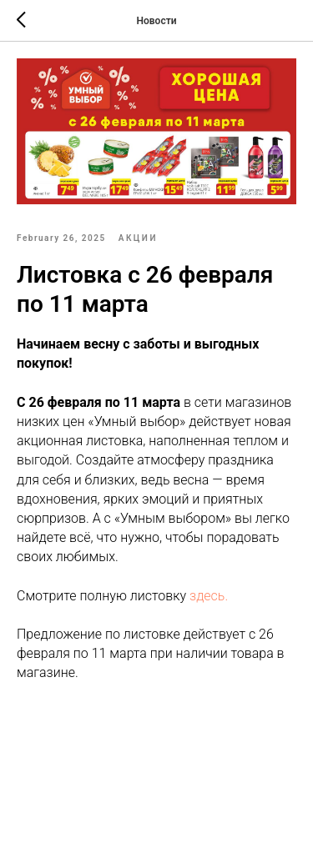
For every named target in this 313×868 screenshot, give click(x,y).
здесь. (209, 596)
